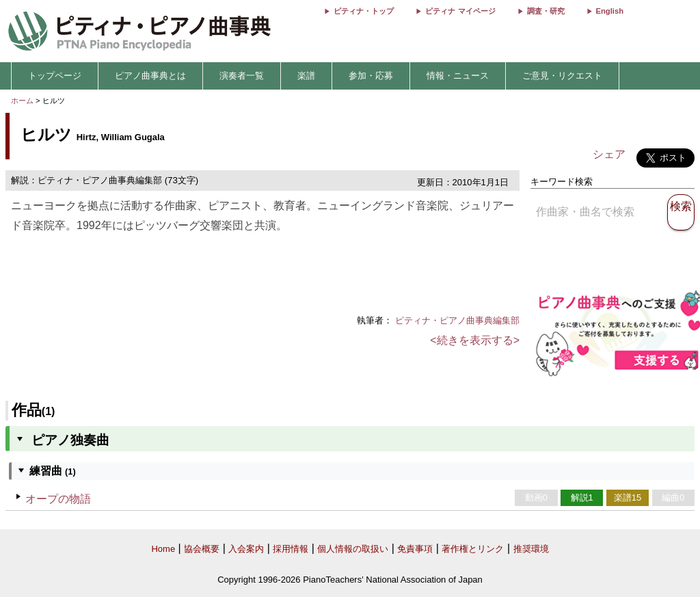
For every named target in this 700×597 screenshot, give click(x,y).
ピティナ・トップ (364, 11)
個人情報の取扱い (353, 549)
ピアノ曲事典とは (150, 76)
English (610, 11)
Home (163, 549)
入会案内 (246, 549)
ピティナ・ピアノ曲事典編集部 (457, 320)
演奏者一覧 (242, 76)
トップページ (55, 76)
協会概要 (202, 549)
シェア (609, 154)
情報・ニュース (458, 76)
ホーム (22, 101)
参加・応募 (371, 76)
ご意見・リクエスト (562, 76)
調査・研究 (546, 11)
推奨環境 (531, 549)
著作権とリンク (473, 549)
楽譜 (306, 76)
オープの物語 (58, 499)
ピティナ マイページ (460, 11)
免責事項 (415, 549)
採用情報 (291, 549)
